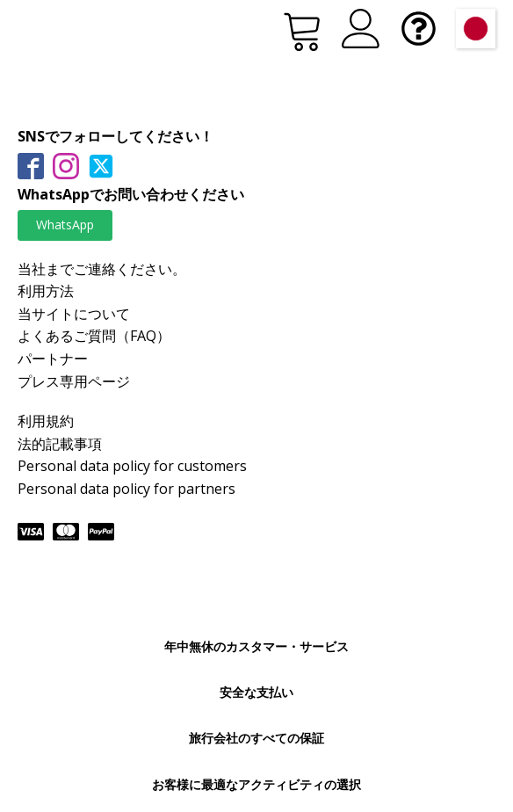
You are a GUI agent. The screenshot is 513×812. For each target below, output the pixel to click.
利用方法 (46, 291)
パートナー (53, 359)
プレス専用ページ (74, 381)
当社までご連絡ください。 (102, 269)
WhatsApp (65, 225)
